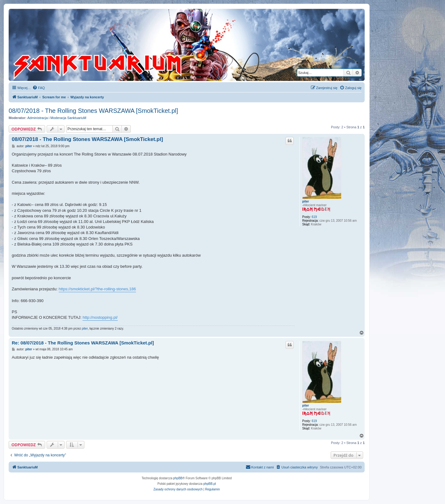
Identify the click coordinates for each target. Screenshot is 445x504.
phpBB (178, 478)
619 (314, 217)
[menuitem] (39, 88)
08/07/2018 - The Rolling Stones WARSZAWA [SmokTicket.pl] (93, 111)
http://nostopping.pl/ (100, 317)
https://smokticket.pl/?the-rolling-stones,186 (97, 289)
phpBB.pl (210, 484)
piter (306, 201)
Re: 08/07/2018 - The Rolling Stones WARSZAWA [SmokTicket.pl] (83, 343)
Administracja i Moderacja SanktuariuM (57, 118)
